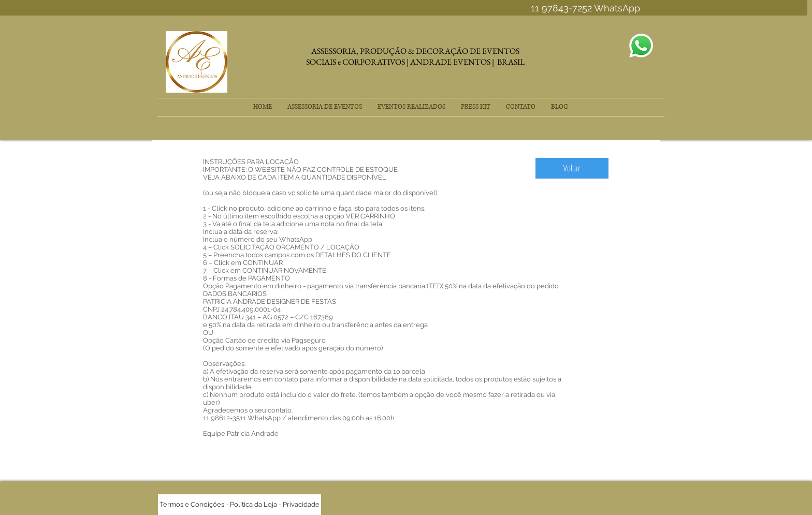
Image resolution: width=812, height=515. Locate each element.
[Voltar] (572, 168)
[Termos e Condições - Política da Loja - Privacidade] (240, 505)
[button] (325, 107)
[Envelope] (641, 46)
